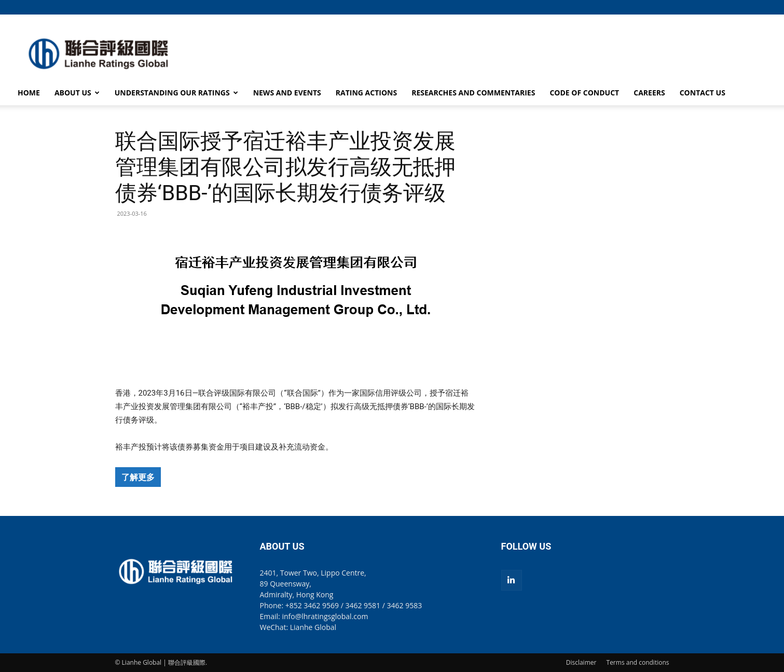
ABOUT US (77, 93)
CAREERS (649, 93)
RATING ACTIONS (366, 93)
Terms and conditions (638, 662)
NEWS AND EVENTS (287, 93)
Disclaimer (581, 662)
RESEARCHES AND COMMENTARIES (473, 93)
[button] (662, 7)
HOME (29, 93)
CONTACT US (703, 93)
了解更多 (138, 477)
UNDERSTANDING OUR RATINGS (176, 93)
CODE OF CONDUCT (584, 93)
